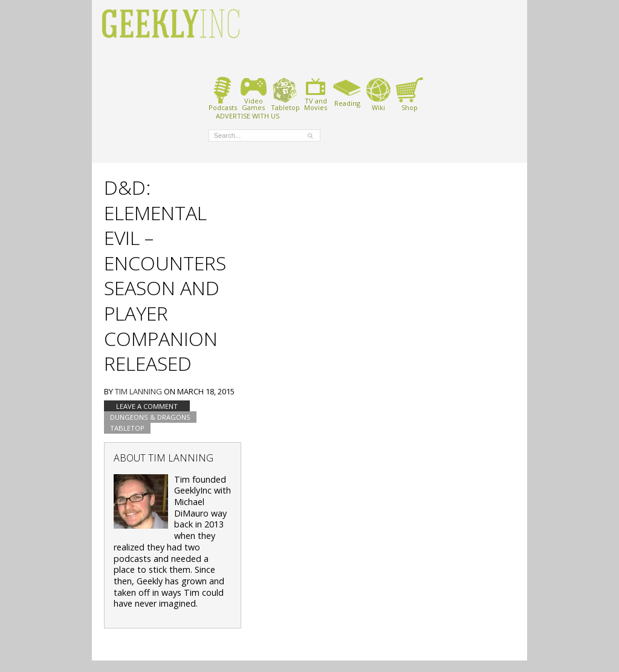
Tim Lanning (138, 391)
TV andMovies (316, 94)
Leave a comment (147, 406)
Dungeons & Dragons (150, 417)
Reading (347, 92)
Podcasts (223, 94)
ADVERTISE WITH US (248, 116)
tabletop (127, 428)
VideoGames (254, 94)
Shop (410, 94)
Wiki (378, 94)
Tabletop (285, 94)
